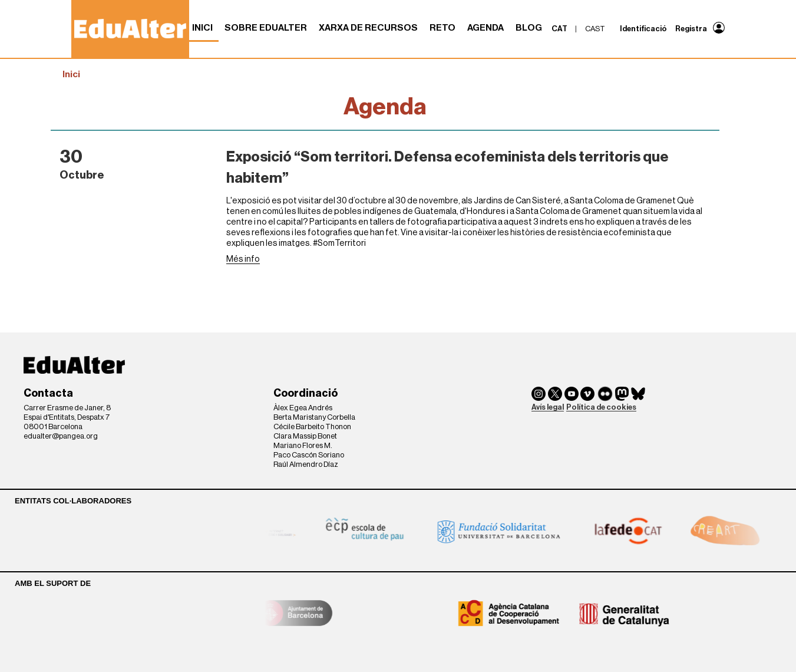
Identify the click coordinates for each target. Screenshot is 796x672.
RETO (442, 28)
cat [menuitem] (559, 29)
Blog (529, 28)
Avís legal (548, 407)
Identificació (643, 29)
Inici (202, 28)
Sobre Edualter (266, 28)
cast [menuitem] (595, 29)
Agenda (485, 28)
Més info (243, 259)
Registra (691, 29)
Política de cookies (601, 407)
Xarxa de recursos (368, 28)
